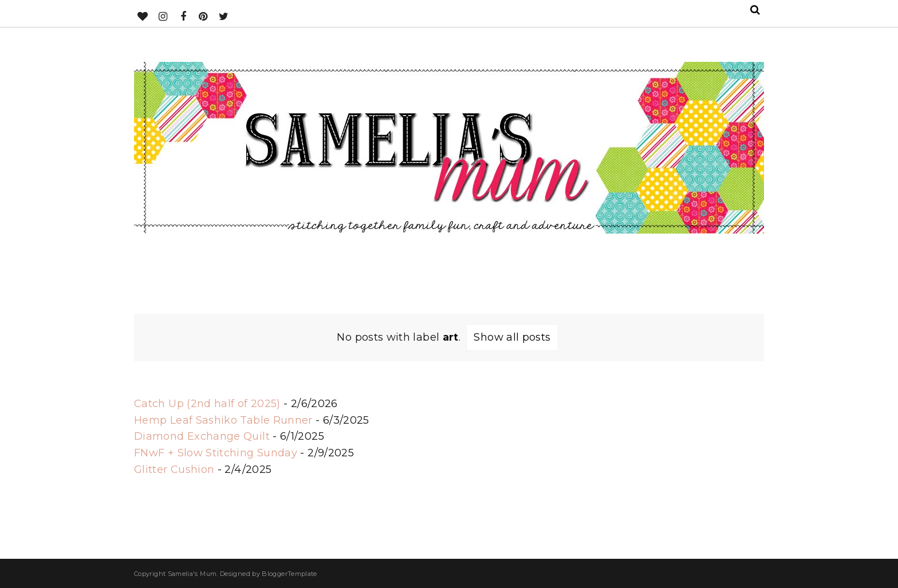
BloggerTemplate (289, 574)
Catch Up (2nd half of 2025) (207, 404)
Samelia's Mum (192, 574)
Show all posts (512, 337)
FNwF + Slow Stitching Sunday (216, 453)
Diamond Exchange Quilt (202, 436)
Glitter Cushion (174, 469)
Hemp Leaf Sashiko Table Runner (223, 420)
